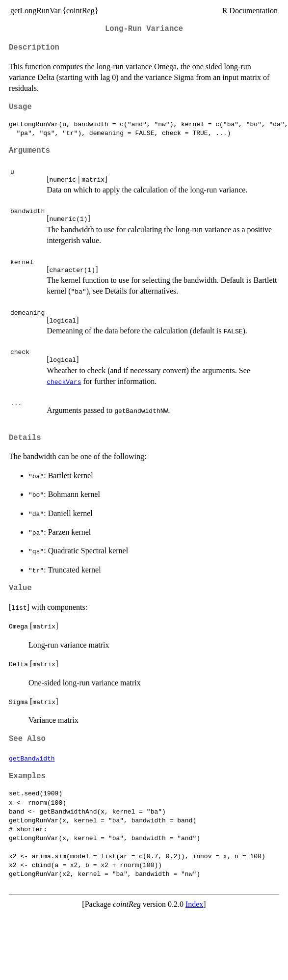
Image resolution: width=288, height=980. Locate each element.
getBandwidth (32, 758)
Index (194, 904)
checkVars (64, 381)
